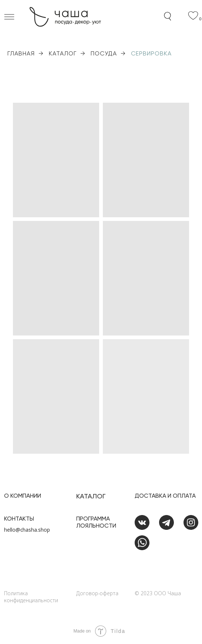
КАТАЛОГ (63, 53)
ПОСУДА (104, 53)
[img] (191, 564)
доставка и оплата (165, 496)
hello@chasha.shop (27, 530)
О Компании (23, 496)
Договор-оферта (97, 593)
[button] (9, 17)
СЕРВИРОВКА (151, 53)
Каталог (91, 496)
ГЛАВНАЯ (21, 53)
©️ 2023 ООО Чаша (158, 593)
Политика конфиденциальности (31, 597)
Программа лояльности (96, 522)
